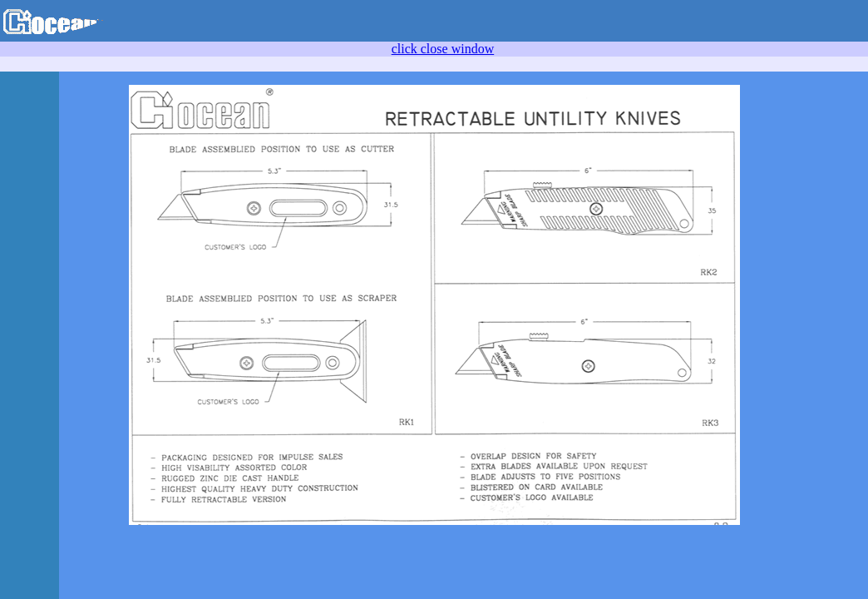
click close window (443, 49)
